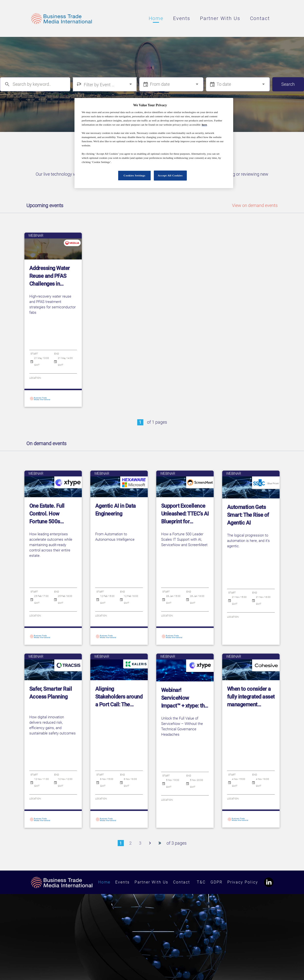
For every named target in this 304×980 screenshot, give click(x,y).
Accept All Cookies (170, 175)
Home (156, 18)
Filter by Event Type (100, 85)
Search (288, 84)
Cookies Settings (134, 175)
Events (182, 18)
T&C (201, 881)
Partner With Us (220, 18)
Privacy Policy (243, 881)
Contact (260, 18)
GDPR (216, 881)
